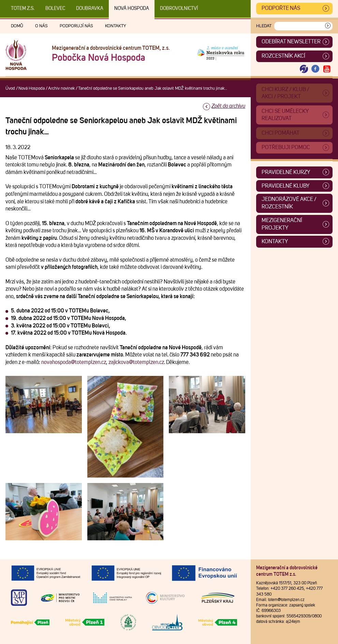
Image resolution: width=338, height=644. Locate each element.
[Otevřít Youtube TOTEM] (327, 69)
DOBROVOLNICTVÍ (179, 9)
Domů (17, 26)
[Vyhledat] (328, 26)
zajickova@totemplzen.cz (136, 362)
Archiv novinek (61, 89)
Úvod (10, 89)
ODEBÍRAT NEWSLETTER (291, 42)
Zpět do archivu (228, 106)
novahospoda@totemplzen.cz (74, 362)
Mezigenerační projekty (282, 224)
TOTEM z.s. (23, 9)
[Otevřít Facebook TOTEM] (315, 69)
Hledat (264, 26)
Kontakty (116, 26)
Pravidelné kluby (285, 186)
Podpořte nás (281, 8)
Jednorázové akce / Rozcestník (289, 203)
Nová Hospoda (132, 9)
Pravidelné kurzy (286, 172)
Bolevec (55, 9)
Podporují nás (76, 26)
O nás (41, 26)
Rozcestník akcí (283, 56)
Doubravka (90, 9)
